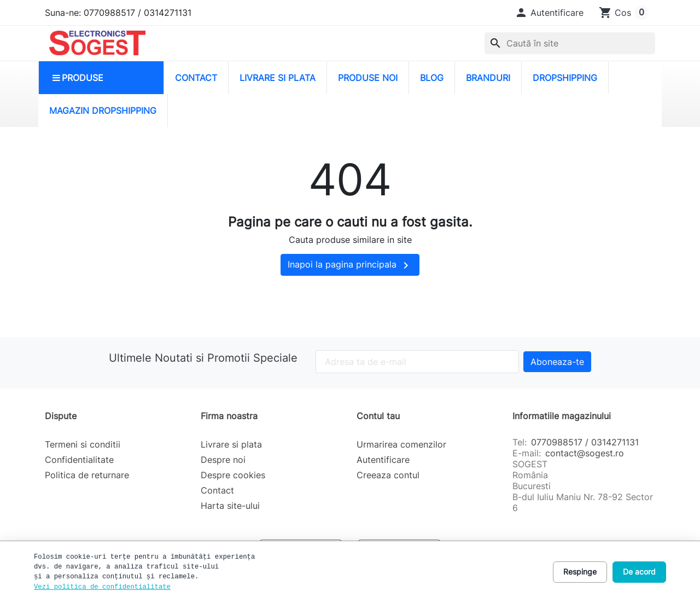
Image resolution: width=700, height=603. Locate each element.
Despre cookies (233, 475)
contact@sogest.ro (585, 453)
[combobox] (570, 43)
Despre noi (223, 460)
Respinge (580, 572)
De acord (639, 572)
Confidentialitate (79, 460)
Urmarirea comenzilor (401, 444)
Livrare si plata (231, 444)
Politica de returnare (87, 475)
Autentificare (383, 460)
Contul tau (378, 416)
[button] (549, 13)
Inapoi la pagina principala (350, 265)
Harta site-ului (230, 506)
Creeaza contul (388, 475)
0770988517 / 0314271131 (585, 442)
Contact (217, 490)
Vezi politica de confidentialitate (102, 587)
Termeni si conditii (83, 444)
